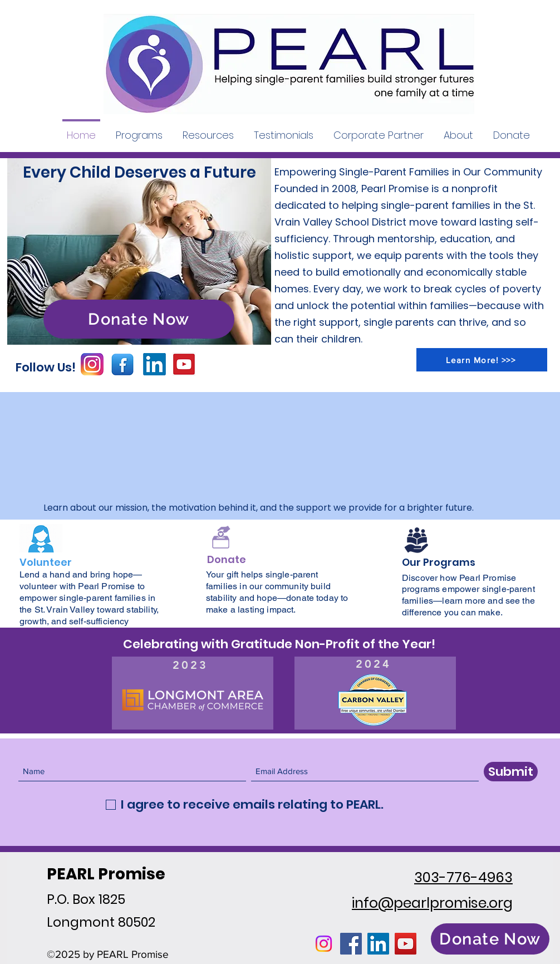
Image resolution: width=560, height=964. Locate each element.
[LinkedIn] (378, 944)
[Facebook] (351, 944)
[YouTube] (406, 944)
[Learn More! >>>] (482, 360)
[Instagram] (324, 944)
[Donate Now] (139, 319)
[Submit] (511, 772)
